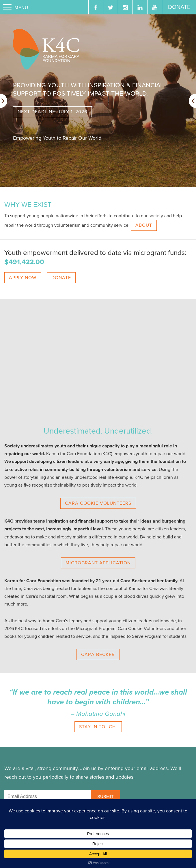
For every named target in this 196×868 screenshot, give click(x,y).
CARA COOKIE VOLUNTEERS (98, 503)
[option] (98, 101)
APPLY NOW (23, 278)
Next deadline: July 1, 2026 (52, 112)
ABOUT (144, 225)
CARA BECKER (98, 655)
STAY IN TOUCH (98, 727)
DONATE (61, 278)
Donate (179, 7)
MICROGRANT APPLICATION (98, 563)
